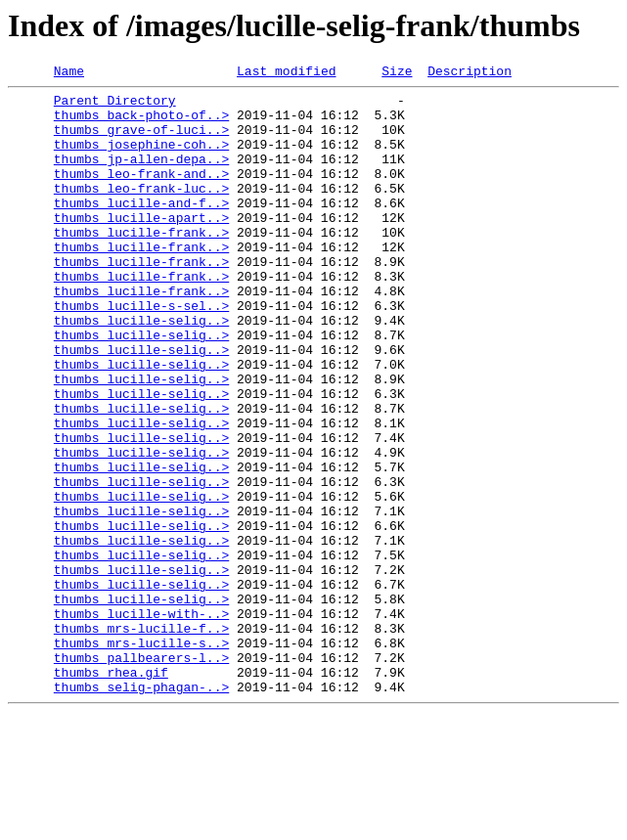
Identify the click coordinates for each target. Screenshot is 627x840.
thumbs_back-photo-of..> (141, 123)
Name (69, 73)
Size (397, 73)
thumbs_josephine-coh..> (141, 158)
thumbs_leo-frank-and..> (141, 194)
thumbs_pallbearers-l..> (141, 774)
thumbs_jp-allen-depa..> (141, 176)
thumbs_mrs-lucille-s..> (141, 757)
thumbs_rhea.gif (111, 792)
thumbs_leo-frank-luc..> (141, 211)
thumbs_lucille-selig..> (141, 370)
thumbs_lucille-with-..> (141, 722)
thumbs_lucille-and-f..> (141, 229)
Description (470, 73)
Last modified (286, 73)
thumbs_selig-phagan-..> (141, 810)
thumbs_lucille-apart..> (141, 246)
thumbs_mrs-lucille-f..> (141, 739)
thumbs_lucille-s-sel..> (141, 352)
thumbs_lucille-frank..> (141, 264)
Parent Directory (115, 106)
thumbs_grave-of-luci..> (141, 141)
